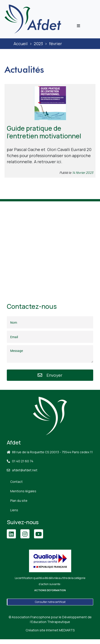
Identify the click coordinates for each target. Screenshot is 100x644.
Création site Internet (50, 630)
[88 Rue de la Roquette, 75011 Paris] (50, 246)
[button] (78, 26)
